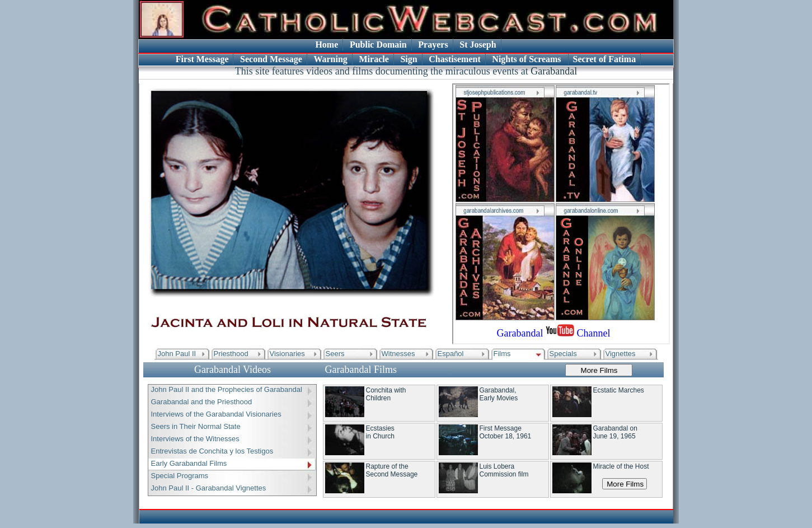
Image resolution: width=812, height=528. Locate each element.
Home (327, 45)
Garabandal (554, 71)
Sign (409, 59)
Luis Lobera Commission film (504, 470)
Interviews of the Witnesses (195, 439)
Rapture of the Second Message (392, 470)
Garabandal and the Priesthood (202, 402)
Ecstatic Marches (619, 390)
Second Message (271, 59)
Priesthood (231, 354)
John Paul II (177, 354)
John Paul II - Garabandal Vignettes (209, 488)
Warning (330, 59)
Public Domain (378, 45)
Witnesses (398, 354)
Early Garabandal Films (189, 463)
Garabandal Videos (233, 370)
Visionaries (287, 354)
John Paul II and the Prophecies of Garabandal (227, 389)
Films (502, 354)
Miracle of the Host (621, 466)
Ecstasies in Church (380, 432)
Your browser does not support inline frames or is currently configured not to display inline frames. (561, 214)
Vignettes (621, 354)
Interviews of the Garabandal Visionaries (216, 414)
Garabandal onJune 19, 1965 (615, 432)
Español (451, 354)
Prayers (433, 45)
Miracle (374, 59)
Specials (563, 354)
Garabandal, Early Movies (499, 394)
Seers (335, 354)
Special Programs (180, 476)
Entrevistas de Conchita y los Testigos (212, 451)
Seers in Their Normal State (196, 426)
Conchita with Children (386, 394)
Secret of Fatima (605, 59)
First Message (202, 59)
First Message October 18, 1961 (506, 432)
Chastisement (454, 59)
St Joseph (478, 45)
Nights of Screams (527, 59)
